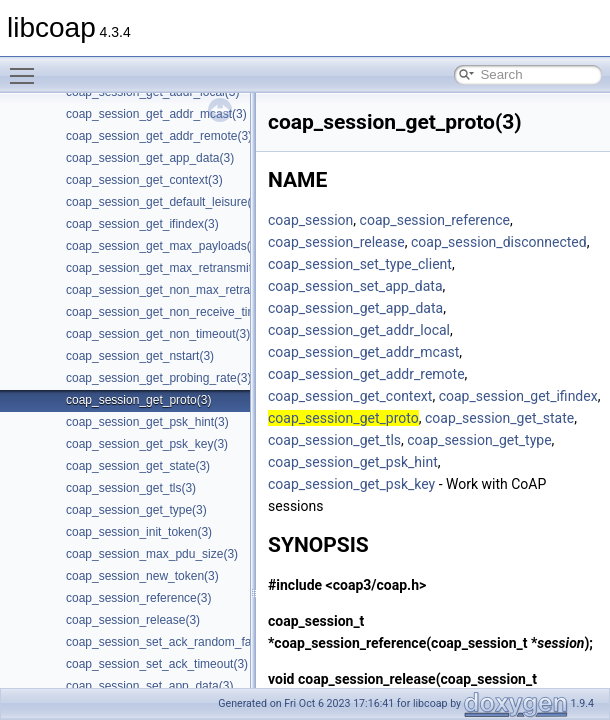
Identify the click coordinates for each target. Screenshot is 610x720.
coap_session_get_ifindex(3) (142, 224)
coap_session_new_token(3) (142, 576)
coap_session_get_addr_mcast (363, 352)
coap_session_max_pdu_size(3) (152, 554)
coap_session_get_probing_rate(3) (158, 378)
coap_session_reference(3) (138, 598)
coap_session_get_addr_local (359, 330)
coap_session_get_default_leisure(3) (164, 202)
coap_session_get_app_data (355, 308)
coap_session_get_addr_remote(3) (159, 136)
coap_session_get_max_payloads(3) (163, 246)
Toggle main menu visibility (27, 67)
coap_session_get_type (479, 440)
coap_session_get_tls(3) (131, 488)
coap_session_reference (435, 220)
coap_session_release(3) (133, 620)
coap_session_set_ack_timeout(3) (157, 664)
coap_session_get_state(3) (138, 466)
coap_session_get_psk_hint (353, 462)
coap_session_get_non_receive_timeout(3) (180, 312)
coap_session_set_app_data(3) (149, 686)
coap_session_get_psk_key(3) (147, 444)
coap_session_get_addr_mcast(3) (156, 114)
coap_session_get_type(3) (136, 510)
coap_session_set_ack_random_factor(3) (176, 642)
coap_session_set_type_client (360, 264)
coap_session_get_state (499, 418)
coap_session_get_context (350, 396)
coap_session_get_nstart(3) (140, 356)
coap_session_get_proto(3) (138, 400)
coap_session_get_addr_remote (366, 374)
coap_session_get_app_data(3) (150, 158)
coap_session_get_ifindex (518, 396)
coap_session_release (336, 242)
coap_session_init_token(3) (139, 532)
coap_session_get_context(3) (144, 180)
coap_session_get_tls (334, 440)
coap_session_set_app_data (355, 286)
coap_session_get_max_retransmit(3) (166, 268)
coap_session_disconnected (499, 242)
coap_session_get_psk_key (351, 484)
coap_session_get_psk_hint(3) (147, 422)
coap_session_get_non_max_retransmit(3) (179, 290)
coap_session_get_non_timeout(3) (158, 334)
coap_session (310, 220)
